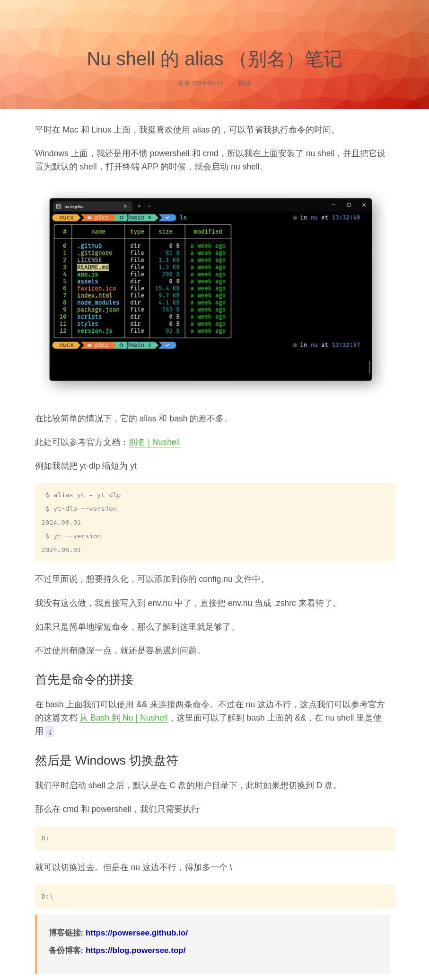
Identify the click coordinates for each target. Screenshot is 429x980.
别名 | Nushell (154, 442)
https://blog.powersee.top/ (136, 947)
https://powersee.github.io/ (137, 930)
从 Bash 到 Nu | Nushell (123, 715)
